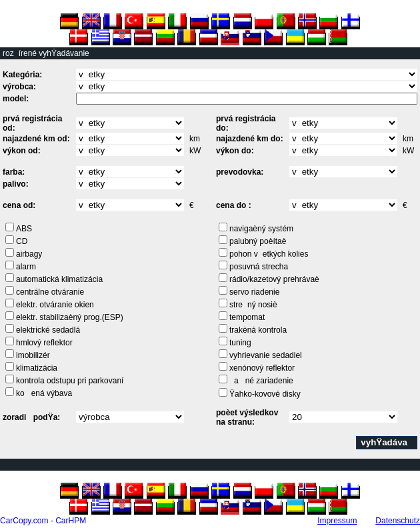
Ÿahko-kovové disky (265, 394)
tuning (240, 343)
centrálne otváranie (50, 292)
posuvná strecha (259, 267)
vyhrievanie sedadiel (266, 355)
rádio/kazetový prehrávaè (274, 279)
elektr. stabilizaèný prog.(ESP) (70, 317)
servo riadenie (254, 292)
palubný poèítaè (258, 241)
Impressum (337, 521)
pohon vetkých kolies (269, 254)
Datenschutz (398, 521)
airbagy (29, 254)
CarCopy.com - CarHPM (43, 521)
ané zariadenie (261, 381)
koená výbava (44, 393)
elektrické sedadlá (48, 330)
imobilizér (33, 355)
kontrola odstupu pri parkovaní (70, 381)
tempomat (247, 317)
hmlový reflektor (44, 343)
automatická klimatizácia (59, 279)
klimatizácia (37, 368)
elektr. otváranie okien (55, 305)
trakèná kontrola (258, 330)
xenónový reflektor (262, 368)
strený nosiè (253, 305)
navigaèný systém (261, 229)
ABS (24, 229)
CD (22, 241)
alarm (26, 267)
